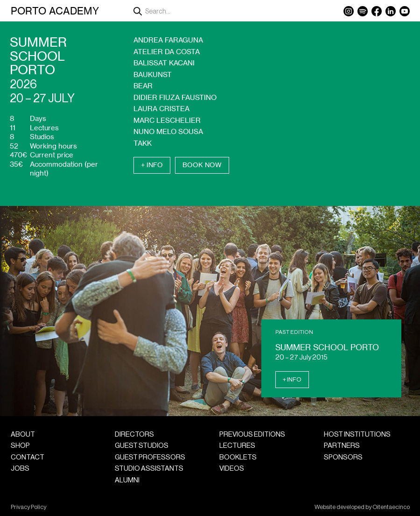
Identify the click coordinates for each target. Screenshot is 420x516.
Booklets (238, 457)
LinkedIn (391, 11)
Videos (232, 469)
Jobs (20, 469)
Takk (143, 143)
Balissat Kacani (164, 63)
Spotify (363, 11)
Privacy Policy (28, 507)
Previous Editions (252, 435)
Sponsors (343, 457)
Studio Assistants (149, 469)
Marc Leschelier (167, 120)
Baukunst (153, 74)
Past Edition (294, 332)
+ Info (152, 165)
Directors (134, 435)
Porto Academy (55, 11)
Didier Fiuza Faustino (175, 97)
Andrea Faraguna (168, 40)
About (23, 435)
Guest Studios (142, 446)
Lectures (237, 446)
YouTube (405, 11)
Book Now (202, 165)
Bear (143, 86)
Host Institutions (357, 435)
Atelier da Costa (167, 52)
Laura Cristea (161, 109)
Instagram (349, 11)
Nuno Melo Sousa (168, 131)
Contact (28, 457)
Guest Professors (150, 457)
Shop (20, 446)
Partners (342, 446)
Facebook (377, 11)
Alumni (127, 480)
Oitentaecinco (391, 507)
